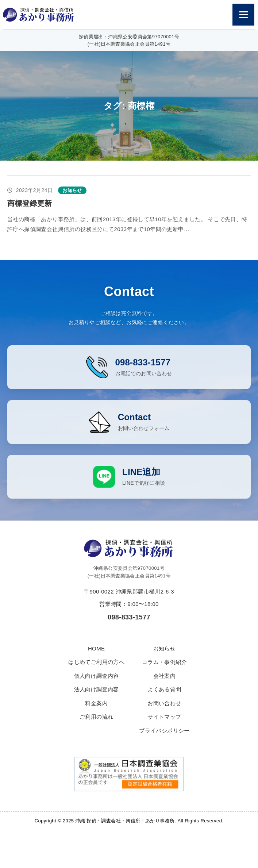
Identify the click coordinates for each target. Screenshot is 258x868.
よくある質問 (164, 697)
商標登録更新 (30, 203)
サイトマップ (164, 725)
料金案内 (96, 711)
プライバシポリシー (164, 738)
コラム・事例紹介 (164, 670)
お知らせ (165, 656)
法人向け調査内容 (97, 697)
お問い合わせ (164, 711)
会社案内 (165, 683)
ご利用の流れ (96, 725)
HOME (97, 656)
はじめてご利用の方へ (96, 670)
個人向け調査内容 (97, 683)
